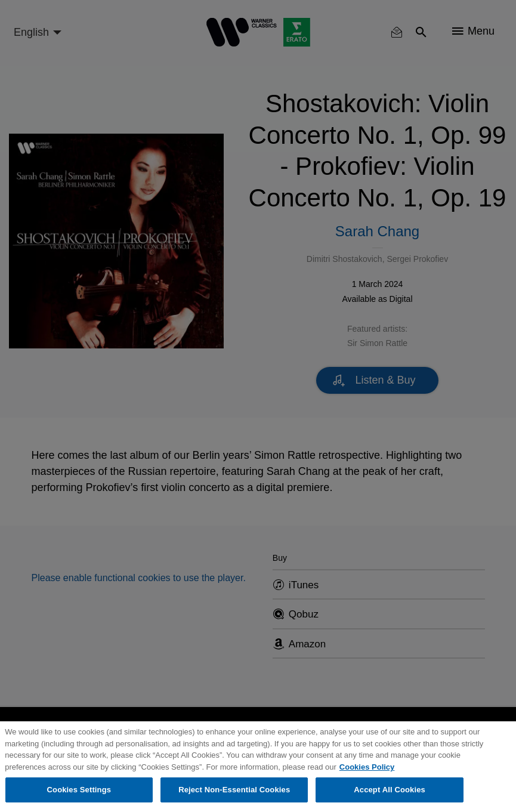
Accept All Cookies (390, 790)
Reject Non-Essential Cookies (234, 790)
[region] (258, 767)
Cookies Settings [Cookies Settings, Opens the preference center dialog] (79, 790)
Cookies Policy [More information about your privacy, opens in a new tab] (367, 767)
